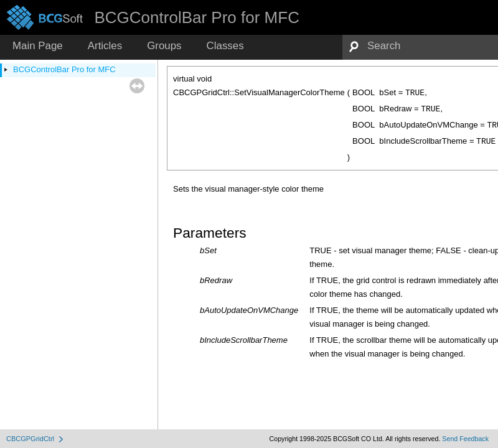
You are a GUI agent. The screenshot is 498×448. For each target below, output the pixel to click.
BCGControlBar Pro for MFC (64, 69)
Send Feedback (465, 439)
